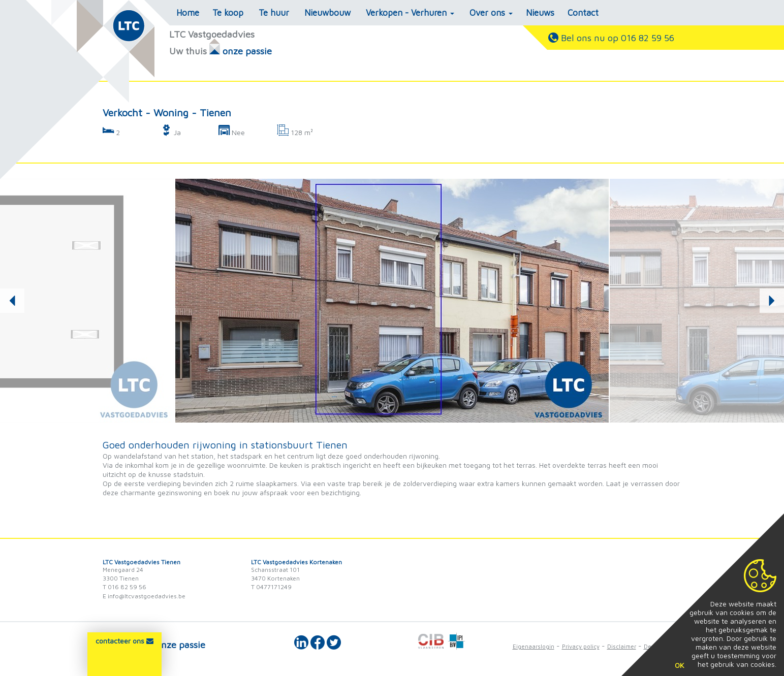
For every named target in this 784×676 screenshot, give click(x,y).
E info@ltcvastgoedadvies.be (144, 596)
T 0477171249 (271, 587)
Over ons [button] (491, 13)
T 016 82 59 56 (124, 587)
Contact (583, 13)
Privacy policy (581, 646)
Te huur (274, 13)
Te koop (228, 13)
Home (188, 13)
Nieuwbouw (327, 13)
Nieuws (540, 13)
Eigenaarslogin (534, 646)
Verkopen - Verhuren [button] (410, 13)
